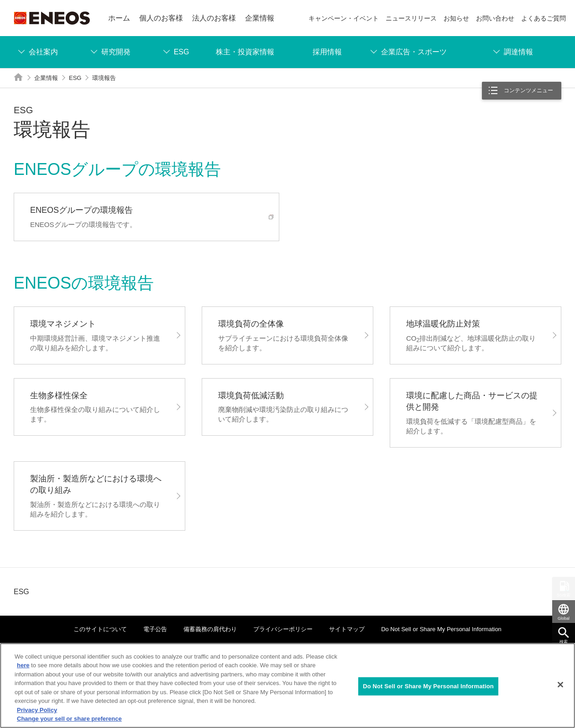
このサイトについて (100, 629)
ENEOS (52, 18)
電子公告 (155, 629)
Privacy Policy (37, 710)
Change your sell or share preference (69, 719)
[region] (287, 686)
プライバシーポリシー (283, 629)
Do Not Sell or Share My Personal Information (441, 629)
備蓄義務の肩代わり (210, 629)
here (23, 665)
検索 (564, 642)
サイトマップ (347, 629)
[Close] (560, 685)
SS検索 (564, 595)
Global (564, 618)
